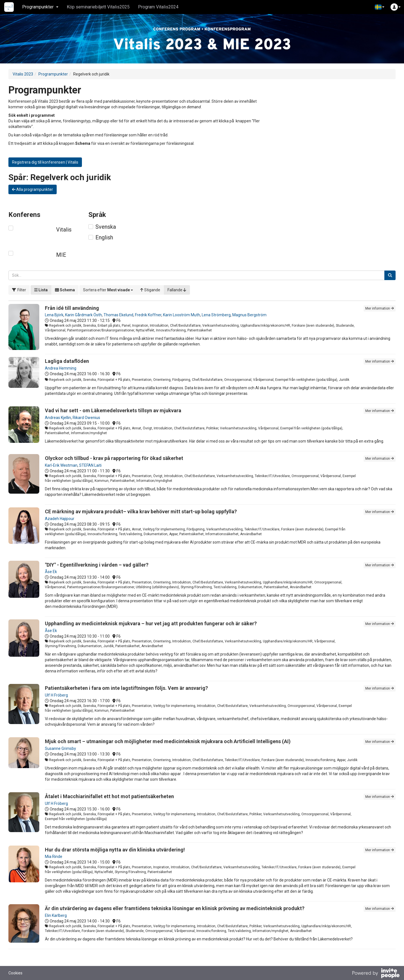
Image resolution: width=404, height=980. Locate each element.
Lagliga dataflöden (67, 361)
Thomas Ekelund (118, 315)
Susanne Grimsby (60, 748)
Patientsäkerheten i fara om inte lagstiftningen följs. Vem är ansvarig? (126, 688)
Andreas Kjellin (58, 418)
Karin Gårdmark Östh (83, 315)
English (104, 237)
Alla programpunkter (33, 189)
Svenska (106, 227)
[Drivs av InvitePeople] (376, 974)
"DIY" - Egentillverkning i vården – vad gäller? (97, 565)
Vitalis (64, 230)
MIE (61, 255)
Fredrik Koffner (148, 315)
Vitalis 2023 (23, 74)
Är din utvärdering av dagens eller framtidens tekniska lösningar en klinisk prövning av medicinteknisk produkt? (175, 908)
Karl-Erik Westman (61, 465)
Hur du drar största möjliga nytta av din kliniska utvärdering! (115, 850)
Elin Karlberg (56, 915)
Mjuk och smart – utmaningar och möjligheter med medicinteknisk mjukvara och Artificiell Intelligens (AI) (168, 741)
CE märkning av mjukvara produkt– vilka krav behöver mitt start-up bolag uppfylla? (141, 511)
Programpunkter (53, 74)
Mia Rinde (54, 857)
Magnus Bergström (249, 315)
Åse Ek (51, 572)
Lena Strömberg (216, 315)
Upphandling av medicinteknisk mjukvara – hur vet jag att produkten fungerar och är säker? (151, 623)
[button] (380, 7)
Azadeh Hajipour (60, 519)
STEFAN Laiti (90, 465)
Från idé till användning (72, 308)
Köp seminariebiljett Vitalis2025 (98, 7)
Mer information (380, 308)
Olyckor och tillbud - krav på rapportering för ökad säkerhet (114, 458)
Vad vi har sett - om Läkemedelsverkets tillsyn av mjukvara (113, 410)
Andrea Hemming (61, 368)
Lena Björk (54, 315)
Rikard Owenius (86, 418)
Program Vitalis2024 (158, 7)
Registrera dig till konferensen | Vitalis (45, 162)
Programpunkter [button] (40, 7)
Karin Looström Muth (182, 315)
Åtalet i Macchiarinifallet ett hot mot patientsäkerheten (109, 796)
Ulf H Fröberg (56, 695)
